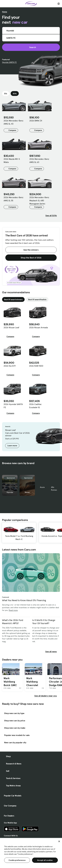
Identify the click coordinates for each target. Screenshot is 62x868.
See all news (53, 651)
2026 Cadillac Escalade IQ (35, 406)
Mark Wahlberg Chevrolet (32, 682)
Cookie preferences (17, 860)
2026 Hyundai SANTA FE (13, 406)
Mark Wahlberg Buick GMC (10, 682)
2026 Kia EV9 (10, 366)
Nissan (27, 492)
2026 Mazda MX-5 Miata (12, 161)
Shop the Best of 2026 (31, 258)
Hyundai (10, 492)
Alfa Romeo (54, 489)
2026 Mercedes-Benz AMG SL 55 (13, 199)
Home (5, 12)
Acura (42, 487)
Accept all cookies (45, 860)
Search (31, 47)
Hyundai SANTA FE (9, 62)
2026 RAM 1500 (36, 366)
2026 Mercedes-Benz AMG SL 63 (39, 161)
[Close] (59, 841)
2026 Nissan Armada (38, 327)
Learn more (12, 446)
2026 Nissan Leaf (11, 327)
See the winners (31, 250)
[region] (31, 853)
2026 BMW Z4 (36, 121)
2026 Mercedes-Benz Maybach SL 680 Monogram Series (39, 200)
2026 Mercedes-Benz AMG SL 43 (13, 122)
